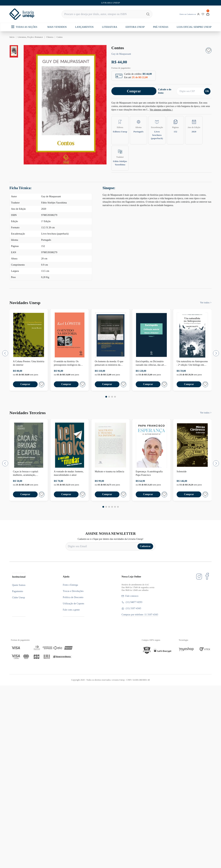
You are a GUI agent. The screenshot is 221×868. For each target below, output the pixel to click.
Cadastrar (145, 546)
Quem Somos (19, 585)
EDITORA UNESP (135, 27)
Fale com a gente (71, 610)
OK (207, 91)
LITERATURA (110, 27)
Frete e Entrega (70, 585)
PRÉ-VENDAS (161, 27)
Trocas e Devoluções (73, 591)
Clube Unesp (18, 598)
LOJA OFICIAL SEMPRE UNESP (194, 27)
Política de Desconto (73, 597)
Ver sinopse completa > (161, 110)
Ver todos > (206, 303)
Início (12, 37)
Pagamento (18, 591)
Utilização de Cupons (74, 604)
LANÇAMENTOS (84, 27)
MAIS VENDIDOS (57, 27)
